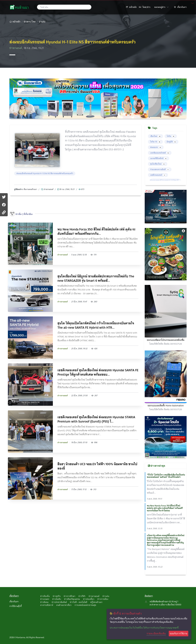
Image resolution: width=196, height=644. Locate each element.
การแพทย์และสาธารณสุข (85, 605)
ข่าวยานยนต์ (16, 48)
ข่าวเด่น (106, 596)
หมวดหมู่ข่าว (161, 7)
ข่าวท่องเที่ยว (89, 599)
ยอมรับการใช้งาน (179, 633)
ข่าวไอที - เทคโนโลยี (79, 602)
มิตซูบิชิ (171, 142)
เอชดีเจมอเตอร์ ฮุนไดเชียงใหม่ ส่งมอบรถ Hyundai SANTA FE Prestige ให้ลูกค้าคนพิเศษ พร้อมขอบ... (98, 372)
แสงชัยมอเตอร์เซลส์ (160, 153)
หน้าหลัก (131, 7)
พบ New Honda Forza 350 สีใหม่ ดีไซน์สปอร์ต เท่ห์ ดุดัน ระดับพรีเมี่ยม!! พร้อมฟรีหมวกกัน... (96, 231)
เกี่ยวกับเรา (180, 7)
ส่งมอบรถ (156, 147)
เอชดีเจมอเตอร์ (158, 175)
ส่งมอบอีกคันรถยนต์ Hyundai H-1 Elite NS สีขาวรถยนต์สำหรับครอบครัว (45, 173)
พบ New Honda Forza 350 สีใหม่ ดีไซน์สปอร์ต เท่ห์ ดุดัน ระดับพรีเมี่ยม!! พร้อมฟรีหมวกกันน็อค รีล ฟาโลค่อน (165, 508)
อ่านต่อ (42, 22)
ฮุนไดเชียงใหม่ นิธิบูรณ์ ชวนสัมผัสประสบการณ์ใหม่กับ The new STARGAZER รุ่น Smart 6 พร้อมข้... (96, 278)
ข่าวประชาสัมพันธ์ (59, 602)
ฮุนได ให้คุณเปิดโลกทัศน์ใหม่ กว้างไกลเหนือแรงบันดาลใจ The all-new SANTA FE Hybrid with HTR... (96, 325)
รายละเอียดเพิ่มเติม (156, 633)
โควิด (171, 136)
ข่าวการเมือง (103, 599)
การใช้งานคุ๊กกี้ (16, 606)
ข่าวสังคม (44, 602)
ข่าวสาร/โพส (30, 22)
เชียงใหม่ (155, 136)
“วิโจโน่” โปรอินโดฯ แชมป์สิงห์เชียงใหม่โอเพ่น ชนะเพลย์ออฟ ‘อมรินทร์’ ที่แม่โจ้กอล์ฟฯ (166, 476)
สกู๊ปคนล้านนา (96, 602)
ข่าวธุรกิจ (57, 596)
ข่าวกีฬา (82, 596)
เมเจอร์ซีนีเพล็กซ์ (159, 158)
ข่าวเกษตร (45, 599)
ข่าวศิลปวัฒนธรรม (72, 599)
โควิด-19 (155, 142)
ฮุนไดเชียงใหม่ (158, 164)
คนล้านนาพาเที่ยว (64, 605)
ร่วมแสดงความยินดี (160, 169)
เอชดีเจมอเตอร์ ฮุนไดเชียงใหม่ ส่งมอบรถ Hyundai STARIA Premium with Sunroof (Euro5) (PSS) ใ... (96, 419)
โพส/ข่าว (145, 7)
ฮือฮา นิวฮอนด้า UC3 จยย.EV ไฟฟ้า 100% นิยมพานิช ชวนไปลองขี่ (97, 466)
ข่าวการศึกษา (69, 596)
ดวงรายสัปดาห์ (47, 605)
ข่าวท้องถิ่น (45, 596)
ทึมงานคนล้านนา (30, 189)
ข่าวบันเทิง (57, 599)
